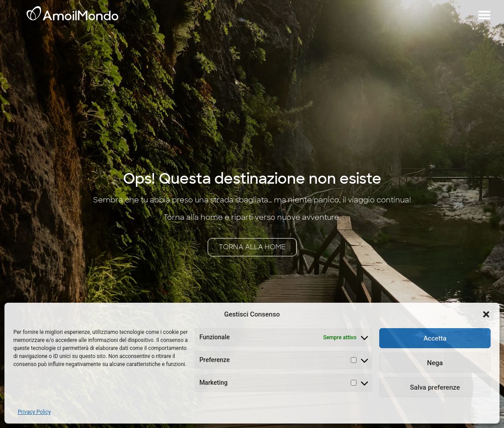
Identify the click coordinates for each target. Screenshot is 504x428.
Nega (435, 363)
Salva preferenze (435, 387)
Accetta (435, 338)
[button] (486, 314)
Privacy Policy (34, 412)
